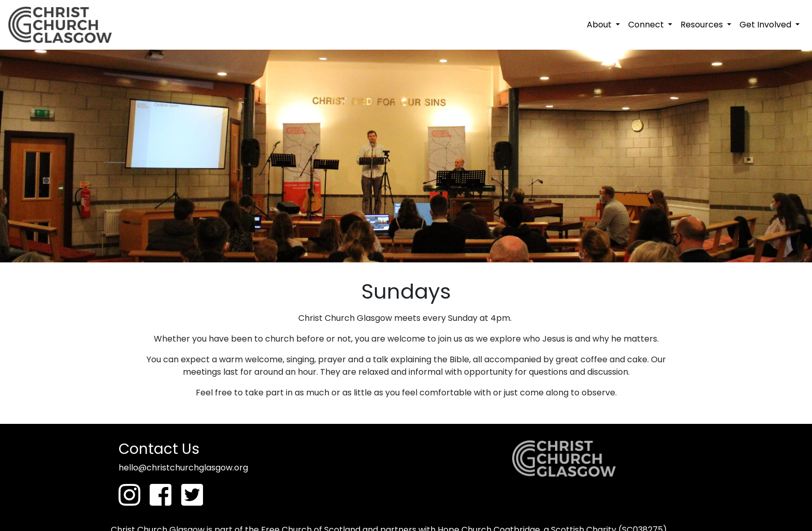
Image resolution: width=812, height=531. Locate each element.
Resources (703, 25)
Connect (647, 25)
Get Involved (766, 25)
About (600, 25)
